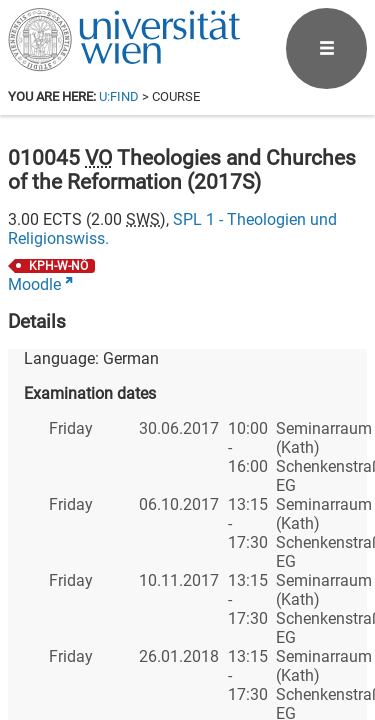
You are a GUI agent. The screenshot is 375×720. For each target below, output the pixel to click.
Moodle (34, 284)
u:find (119, 96)
